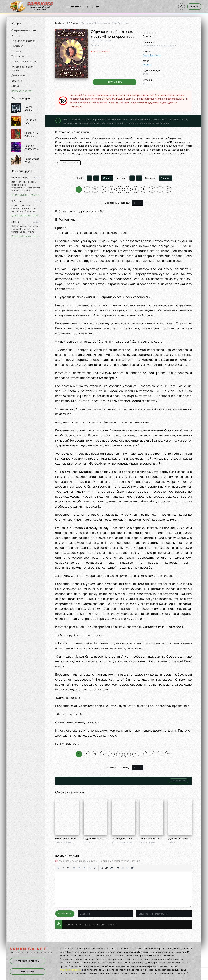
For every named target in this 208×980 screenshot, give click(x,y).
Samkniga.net (62, 23)
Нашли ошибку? (102, 51)
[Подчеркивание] (68, 868)
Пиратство (28, 971)
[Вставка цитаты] (118, 868)
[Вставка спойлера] (128, 868)
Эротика (17, 81)
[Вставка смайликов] (102, 868)
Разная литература (23, 41)
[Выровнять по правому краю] (84, 868)
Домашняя (18, 75)
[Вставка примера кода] (123, 868)
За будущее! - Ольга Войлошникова (26, 195)
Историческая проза (24, 61)
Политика (17, 46)
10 (152, 189)
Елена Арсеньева (152, 55)
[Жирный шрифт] (58, 868)
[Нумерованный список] (95, 868)
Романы (74, 23)
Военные (17, 51)
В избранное (179, 781)
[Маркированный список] (91, 868)
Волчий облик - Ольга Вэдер (26, 216)
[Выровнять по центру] (79, 868)
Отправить (65, 914)
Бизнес (16, 36)
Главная (74, 7)
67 (168, 189)
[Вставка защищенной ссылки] (111, 868)
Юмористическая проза (22, 68)
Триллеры (18, 56)
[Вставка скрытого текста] (132, 868)
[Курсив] (63, 868)
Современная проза (24, 30)
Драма (16, 86)
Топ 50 (93, 7)
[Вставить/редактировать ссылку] (107, 868)
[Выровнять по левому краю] (74, 868)
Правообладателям (28, 961)
